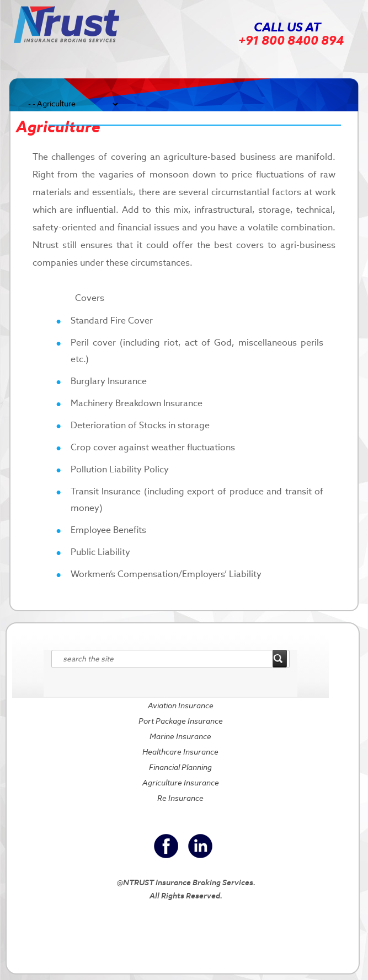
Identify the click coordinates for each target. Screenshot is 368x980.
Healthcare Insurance (180, 752)
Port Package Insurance (181, 721)
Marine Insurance (180, 736)
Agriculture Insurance (181, 783)
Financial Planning (180, 767)
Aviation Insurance (181, 706)
